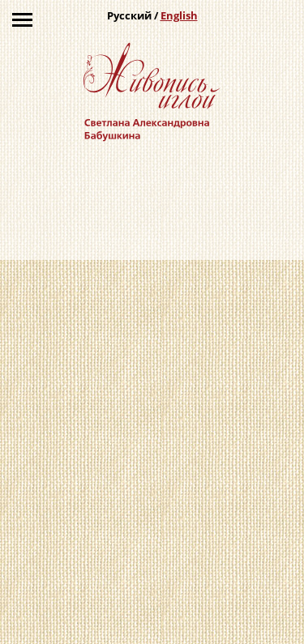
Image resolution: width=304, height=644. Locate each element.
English (179, 15)
